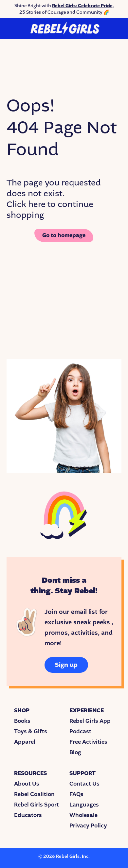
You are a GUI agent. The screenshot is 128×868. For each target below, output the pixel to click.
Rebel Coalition (34, 794)
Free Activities (88, 742)
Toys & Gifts (31, 731)
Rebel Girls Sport (37, 805)
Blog (75, 752)
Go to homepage (64, 235)
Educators (28, 815)
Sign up (66, 665)
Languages (84, 805)
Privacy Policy (88, 826)
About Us (27, 784)
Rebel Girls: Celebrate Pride (82, 6)
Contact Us (84, 784)
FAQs (76, 794)
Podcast (80, 731)
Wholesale (83, 815)
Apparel (25, 742)
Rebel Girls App (90, 721)
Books (22, 721)
